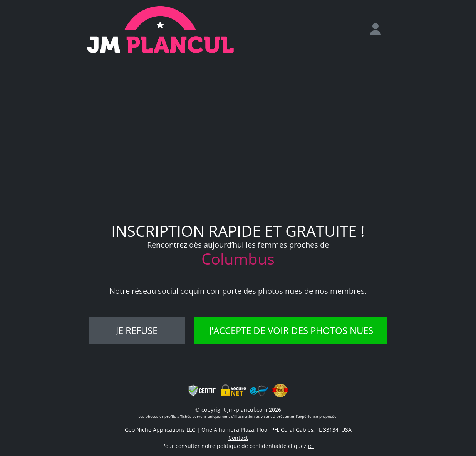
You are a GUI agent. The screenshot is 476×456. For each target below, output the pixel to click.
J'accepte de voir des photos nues (291, 330)
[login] (379, 30)
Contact (238, 438)
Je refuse (137, 330)
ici (311, 446)
